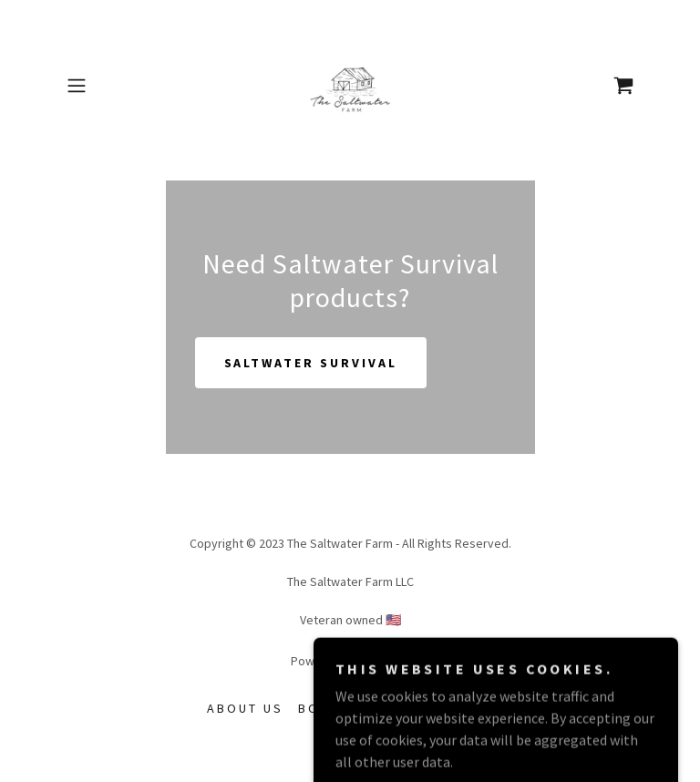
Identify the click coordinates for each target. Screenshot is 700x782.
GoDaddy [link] (385, 661)
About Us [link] (245, 708)
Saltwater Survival (311, 363)
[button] (102, 86)
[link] (350, 86)
